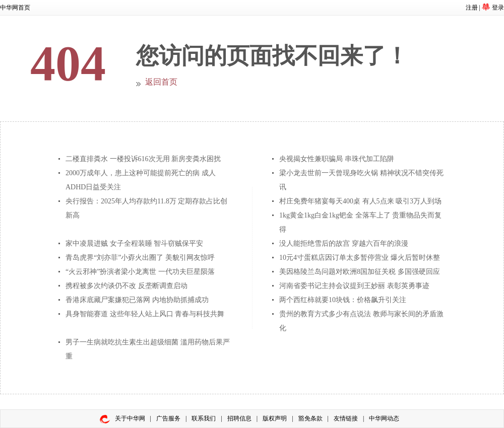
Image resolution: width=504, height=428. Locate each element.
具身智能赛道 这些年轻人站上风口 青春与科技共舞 (145, 314)
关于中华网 (130, 418)
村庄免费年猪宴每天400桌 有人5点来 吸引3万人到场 (360, 201)
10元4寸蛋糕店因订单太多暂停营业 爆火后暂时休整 (360, 258)
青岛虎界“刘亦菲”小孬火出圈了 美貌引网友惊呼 (140, 258)
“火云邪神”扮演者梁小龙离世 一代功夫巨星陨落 (140, 272)
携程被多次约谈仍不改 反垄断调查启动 (127, 286)
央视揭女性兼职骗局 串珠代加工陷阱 (337, 159)
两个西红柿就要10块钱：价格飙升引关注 (343, 300)
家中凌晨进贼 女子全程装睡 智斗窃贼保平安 (134, 243)
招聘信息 (239, 418)
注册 (472, 8)
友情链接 (346, 418)
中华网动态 (384, 418)
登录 (498, 8)
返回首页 (161, 82)
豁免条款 (310, 418)
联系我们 (204, 418)
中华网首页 (15, 8)
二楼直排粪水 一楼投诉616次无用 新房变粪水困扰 (143, 159)
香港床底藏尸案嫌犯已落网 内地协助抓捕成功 (137, 300)
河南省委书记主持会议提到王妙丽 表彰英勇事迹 (354, 286)
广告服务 (168, 418)
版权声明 (275, 418)
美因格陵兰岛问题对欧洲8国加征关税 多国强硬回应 (360, 272)
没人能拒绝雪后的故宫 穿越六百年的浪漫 (344, 243)
